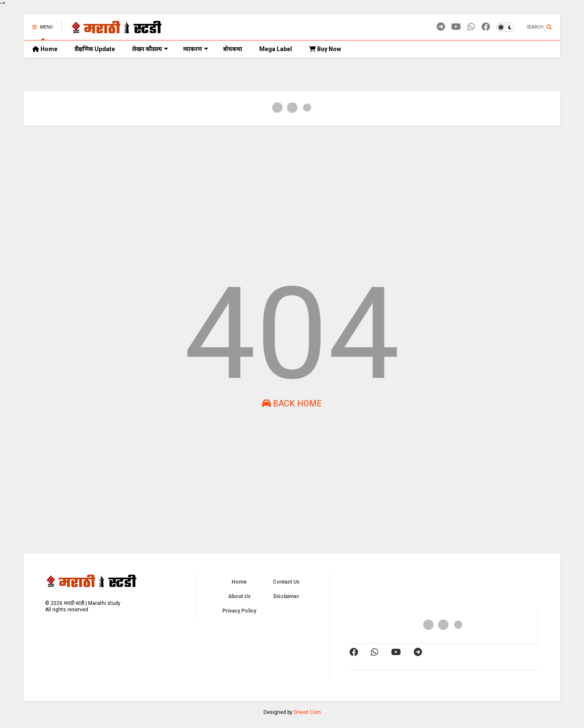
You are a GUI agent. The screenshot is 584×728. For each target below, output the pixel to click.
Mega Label (276, 49)
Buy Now (325, 49)
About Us (239, 596)
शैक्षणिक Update (95, 49)
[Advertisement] (279, 198)
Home (45, 49)
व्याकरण (196, 49)
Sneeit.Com (307, 712)
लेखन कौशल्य (150, 49)
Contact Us (286, 582)
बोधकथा (233, 49)
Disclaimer (286, 596)
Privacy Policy (239, 611)
